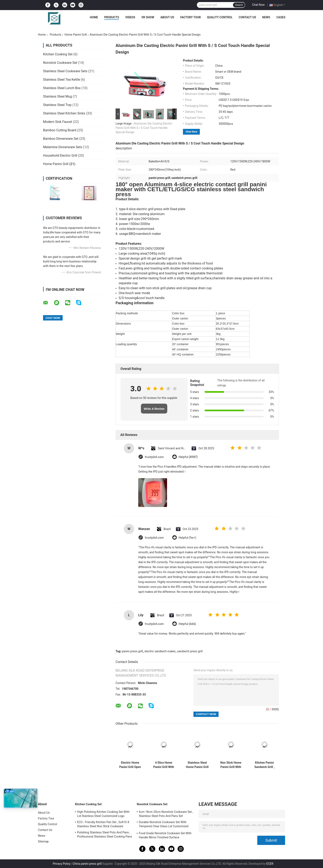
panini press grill (132, 651)
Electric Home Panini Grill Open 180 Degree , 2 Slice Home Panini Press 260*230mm (130, 765)
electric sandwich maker (160, 651)
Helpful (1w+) (187, 538)
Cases (281, 17)
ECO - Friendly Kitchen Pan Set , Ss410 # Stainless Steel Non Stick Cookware (103, 824)
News (266, 17)
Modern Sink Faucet (58, 122)
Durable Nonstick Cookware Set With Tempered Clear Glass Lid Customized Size (164, 825)
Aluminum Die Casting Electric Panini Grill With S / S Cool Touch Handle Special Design (144, 128)
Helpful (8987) (188, 457)
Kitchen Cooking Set (58, 54)
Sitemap (43, 841)
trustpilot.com (154, 457)
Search (239, 5)
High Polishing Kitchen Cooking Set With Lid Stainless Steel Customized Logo (103, 814)
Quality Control (220, 17)
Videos (130, 17)
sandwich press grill (190, 651)
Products (112, 17)
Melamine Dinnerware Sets (63, 147)
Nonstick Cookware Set (60, 63)
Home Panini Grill (76, 35)
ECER (270, 864)
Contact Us (247, 17)
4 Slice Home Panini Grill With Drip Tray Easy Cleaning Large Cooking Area (164, 765)
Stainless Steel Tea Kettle (61, 80)
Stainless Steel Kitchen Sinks (64, 113)
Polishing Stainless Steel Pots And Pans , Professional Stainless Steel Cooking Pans (105, 834)
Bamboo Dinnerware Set (61, 139)
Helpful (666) (187, 624)
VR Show (148, 17)
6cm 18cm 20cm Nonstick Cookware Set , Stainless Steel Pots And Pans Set (166, 814)
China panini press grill (87, 864)
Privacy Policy (62, 864)
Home (94, 17)
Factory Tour (191, 17)
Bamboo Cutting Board (60, 130)
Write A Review (154, 409)
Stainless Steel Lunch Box (62, 88)
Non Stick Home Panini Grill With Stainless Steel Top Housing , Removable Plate (231, 765)
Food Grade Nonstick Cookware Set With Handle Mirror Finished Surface (165, 835)
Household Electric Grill (60, 156)
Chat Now (258, 5)
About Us (167, 17)
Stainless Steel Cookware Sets (65, 71)
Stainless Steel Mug (57, 96)
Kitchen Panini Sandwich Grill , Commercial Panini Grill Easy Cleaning (264, 765)
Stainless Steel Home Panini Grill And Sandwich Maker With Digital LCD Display (197, 765)
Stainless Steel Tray (57, 105)
